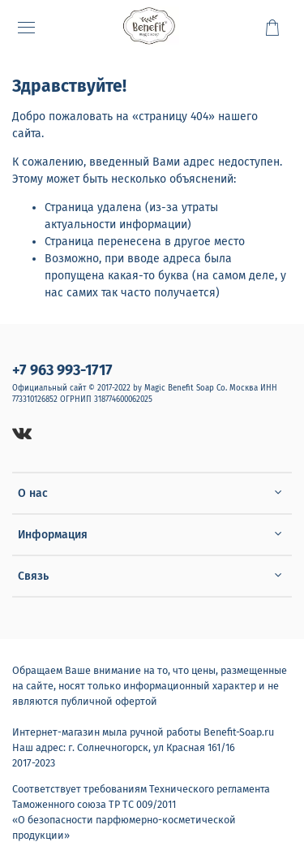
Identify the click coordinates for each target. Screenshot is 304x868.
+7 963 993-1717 (62, 370)
